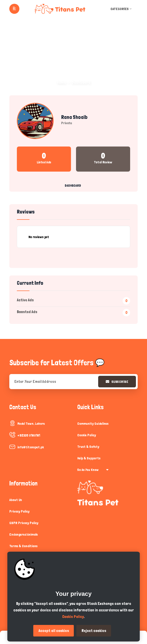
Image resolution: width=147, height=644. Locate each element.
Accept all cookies (54, 631)
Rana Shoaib (74, 117)
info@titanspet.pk (31, 447)
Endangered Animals (24, 534)
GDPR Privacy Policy (24, 523)
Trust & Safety (88, 447)
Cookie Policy (87, 435)
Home (61, 82)
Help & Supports (89, 458)
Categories (122, 9)
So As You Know (93, 470)
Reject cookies (94, 631)
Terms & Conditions (23, 546)
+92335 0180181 (29, 435)
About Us (16, 500)
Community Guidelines (93, 423)
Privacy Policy (19, 511)
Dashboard (73, 185)
